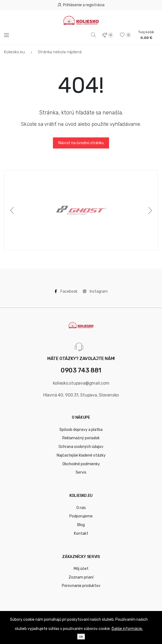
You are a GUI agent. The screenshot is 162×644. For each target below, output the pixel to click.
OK (81, 637)
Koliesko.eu (14, 52)
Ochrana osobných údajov (81, 447)
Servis (81, 472)
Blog (81, 525)
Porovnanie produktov (81, 586)
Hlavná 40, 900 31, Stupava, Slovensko (81, 395)
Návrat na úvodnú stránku (81, 143)
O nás (81, 508)
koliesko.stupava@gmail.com (81, 383)
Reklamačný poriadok (81, 438)
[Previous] (13, 210)
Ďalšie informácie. (127, 629)
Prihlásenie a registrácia (81, 5)
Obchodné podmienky (81, 464)
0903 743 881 (81, 370)
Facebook (66, 291)
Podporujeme (81, 516)
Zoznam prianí (81, 577)
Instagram (95, 291)
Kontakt (81, 534)
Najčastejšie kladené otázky (81, 455)
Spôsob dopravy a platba (81, 430)
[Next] (149, 210)
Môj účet (81, 569)
